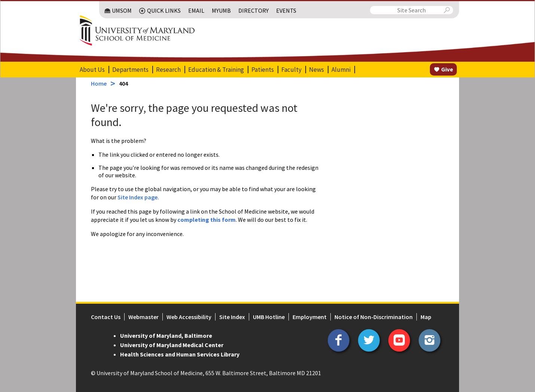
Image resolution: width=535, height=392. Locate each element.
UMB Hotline (269, 317)
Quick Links (164, 10)
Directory (253, 10)
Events (286, 10)
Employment (310, 317)
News (317, 70)
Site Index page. (138, 197)
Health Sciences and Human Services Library (180, 354)
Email (196, 10)
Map (426, 317)
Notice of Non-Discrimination (374, 317)
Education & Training (216, 70)
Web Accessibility (189, 317)
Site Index (232, 317)
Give (447, 69)
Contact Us (106, 317)
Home (99, 83)
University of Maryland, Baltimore (166, 336)
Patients (263, 70)
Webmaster (143, 317)
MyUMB (221, 10)
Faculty (291, 70)
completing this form (207, 220)
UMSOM (122, 10)
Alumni (341, 70)
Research (168, 70)
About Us (92, 70)
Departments (130, 70)
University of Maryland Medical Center (172, 345)
